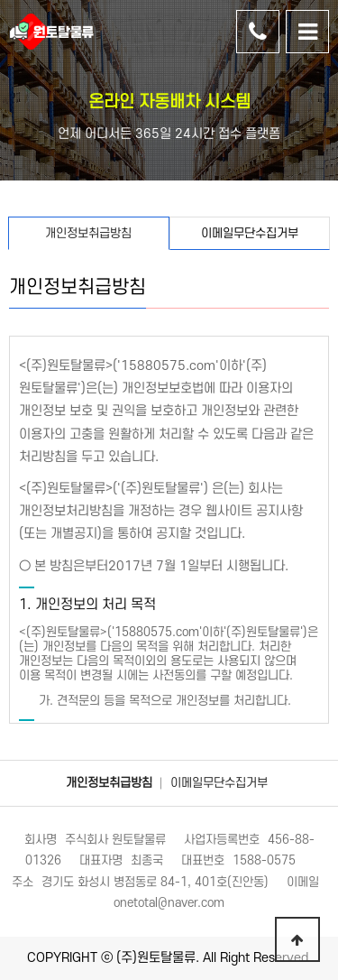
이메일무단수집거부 (219, 783)
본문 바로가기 (0, 0)
